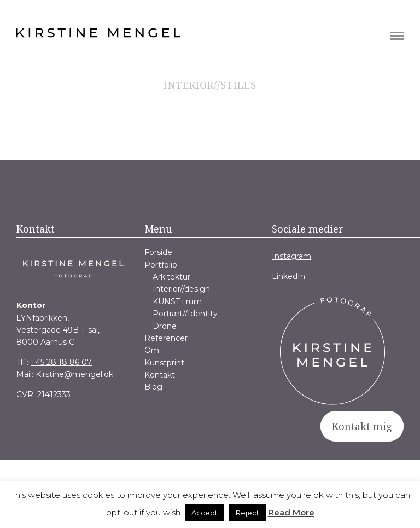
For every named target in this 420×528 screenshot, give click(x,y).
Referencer (166, 338)
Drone (165, 326)
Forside (158, 252)
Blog (153, 387)
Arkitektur (171, 277)
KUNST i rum (177, 301)
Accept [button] (205, 513)
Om (152, 350)
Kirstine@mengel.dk (74, 374)
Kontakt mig (362, 426)
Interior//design (181, 289)
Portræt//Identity (185, 314)
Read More (291, 512)
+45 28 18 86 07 (61, 362)
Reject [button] (247, 513)
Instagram (291, 256)
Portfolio (161, 265)
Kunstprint (164, 363)
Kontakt (160, 375)
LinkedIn (288, 276)
